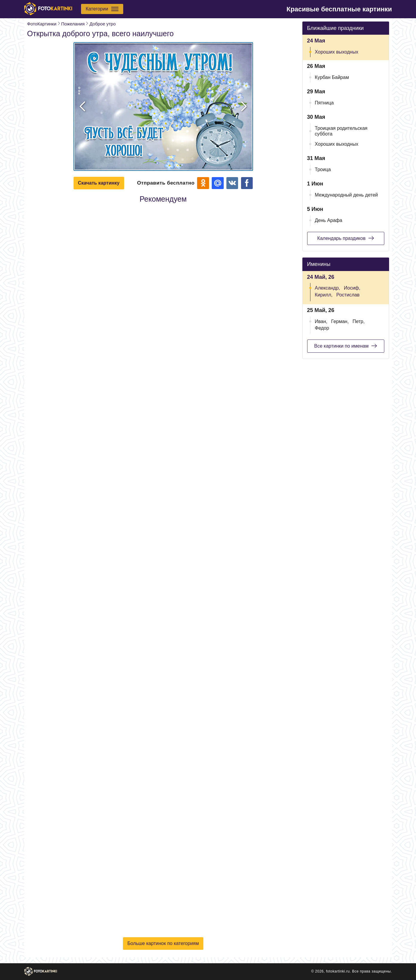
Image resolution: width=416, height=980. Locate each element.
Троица (323, 169)
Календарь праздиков (346, 238)
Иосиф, (352, 288)
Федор (322, 328)
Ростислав (348, 295)
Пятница (324, 103)
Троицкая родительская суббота (341, 131)
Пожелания (73, 24)
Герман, (340, 321)
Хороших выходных (337, 52)
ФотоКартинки (42, 24)
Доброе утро (103, 24)
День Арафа (329, 220)
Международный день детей (346, 195)
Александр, (328, 288)
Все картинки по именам (346, 346)
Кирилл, (324, 295)
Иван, (321, 321)
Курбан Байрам (332, 77)
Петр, (359, 321)
